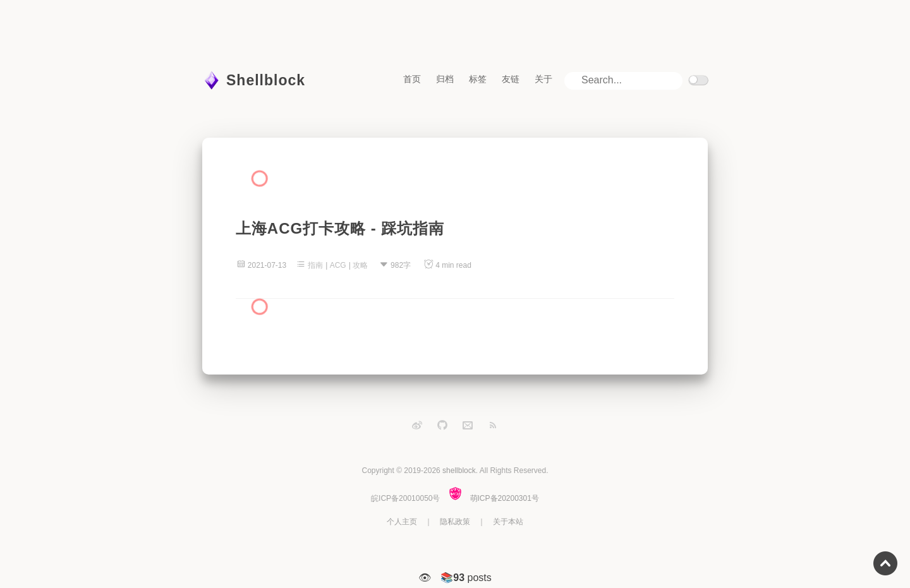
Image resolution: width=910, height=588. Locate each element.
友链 (511, 79)
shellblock (459, 471)
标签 (478, 79)
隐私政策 (455, 522)
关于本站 (508, 522)
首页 (412, 79)
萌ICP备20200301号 (505, 498)
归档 (445, 79)
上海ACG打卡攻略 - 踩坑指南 (340, 228)
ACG (338, 265)
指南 (315, 265)
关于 (543, 79)
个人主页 (402, 522)
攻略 (360, 265)
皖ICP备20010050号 (405, 498)
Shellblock (266, 80)
